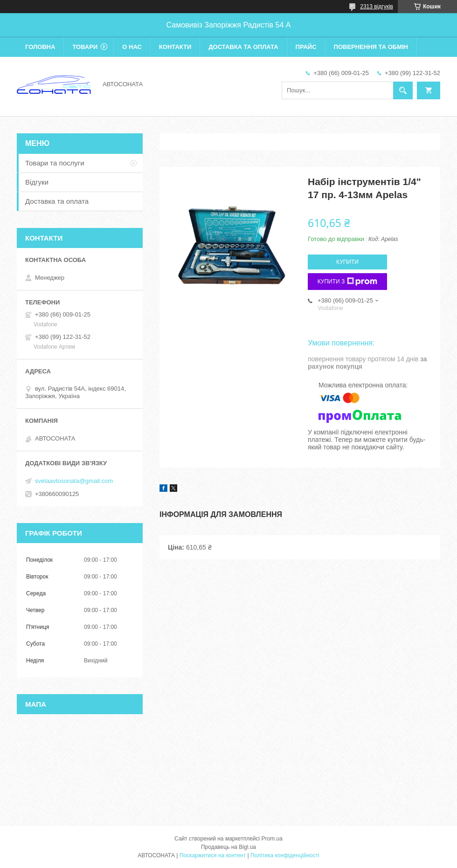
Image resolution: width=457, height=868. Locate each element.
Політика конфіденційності (285, 855)
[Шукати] (403, 90)
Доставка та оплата (243, 47)
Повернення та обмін (371, 47)
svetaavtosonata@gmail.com (74, 481)
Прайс (306, 47)
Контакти (175, 47)
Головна (40, 47)
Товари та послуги (55, 163)
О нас (132, 47)
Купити (347, 262)
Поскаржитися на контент (213, 855)
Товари (85, 47)
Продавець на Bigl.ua (228, 847)
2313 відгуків (377, 7)
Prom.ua (272, 839)
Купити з (348, 282)
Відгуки (37, 182)
